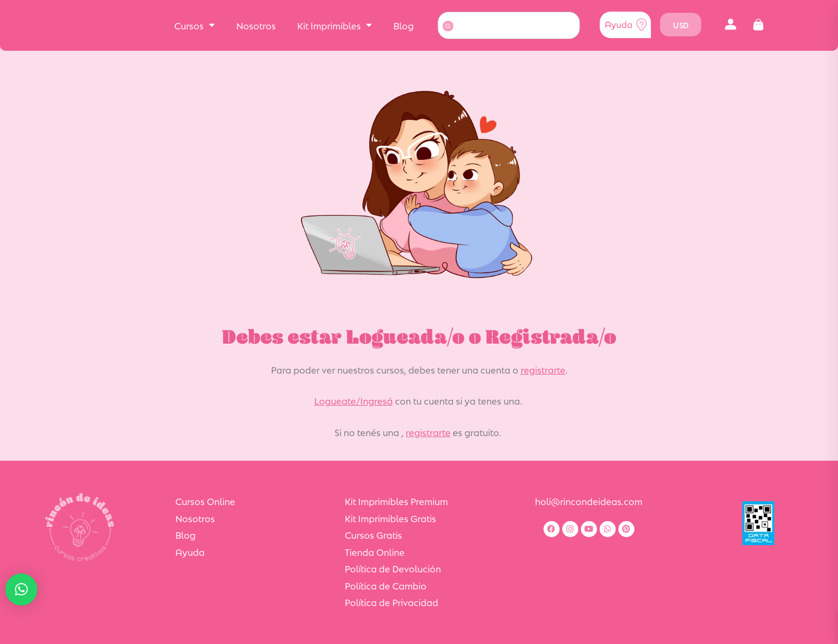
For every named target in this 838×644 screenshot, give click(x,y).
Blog (404, 25)
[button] (730, 25)
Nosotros (256, 25)
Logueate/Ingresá (354, 400)
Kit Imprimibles (335, 25)
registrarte (543, 369)
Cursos (195, 25)
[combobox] (509, 25)
